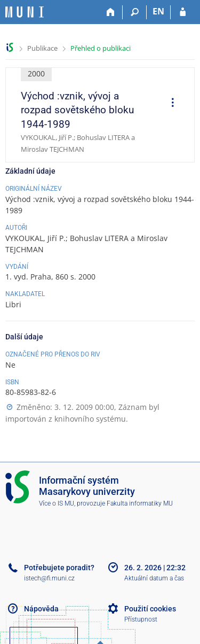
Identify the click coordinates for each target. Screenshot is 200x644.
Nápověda (41, 609)
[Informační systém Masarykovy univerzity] (25, 12)
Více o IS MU (57, 503)
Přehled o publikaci (101, 48)
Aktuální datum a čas (154, 578)
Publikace (42, 48)
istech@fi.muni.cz (49, 578)
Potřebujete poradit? (59, 568)
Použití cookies (150, 609)
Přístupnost (141, 619)
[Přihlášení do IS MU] (183, 12)
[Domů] (111, 12)
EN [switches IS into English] (158, 11)
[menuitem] (169, 104)
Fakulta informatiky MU (140, 503)
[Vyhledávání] (135, 12)
